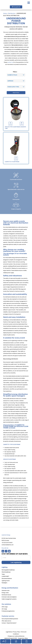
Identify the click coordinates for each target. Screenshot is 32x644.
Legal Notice (9, 632)
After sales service (6, 621)
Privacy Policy (17, 632)
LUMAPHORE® (5, 576)
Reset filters (16, 93)
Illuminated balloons (7, 578)
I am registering (16, 562)
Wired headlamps (6, 572)
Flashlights (4, 583)
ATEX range (5, 607)
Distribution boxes (6, 595)
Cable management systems (9, 599)
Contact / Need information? (9, 623)
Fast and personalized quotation (10, 619)
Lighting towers (6, 581)
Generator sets (6, 590)
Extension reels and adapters (9, 597)
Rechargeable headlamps (8, 570)
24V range (4, 609)
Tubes (3, 574)
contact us (10, 62)
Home (5, 13)
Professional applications (8, 611)
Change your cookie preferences (16, 636)
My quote (17, 7)
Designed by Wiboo (23, 638)
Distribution (12, 13)
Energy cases (5, 593)
